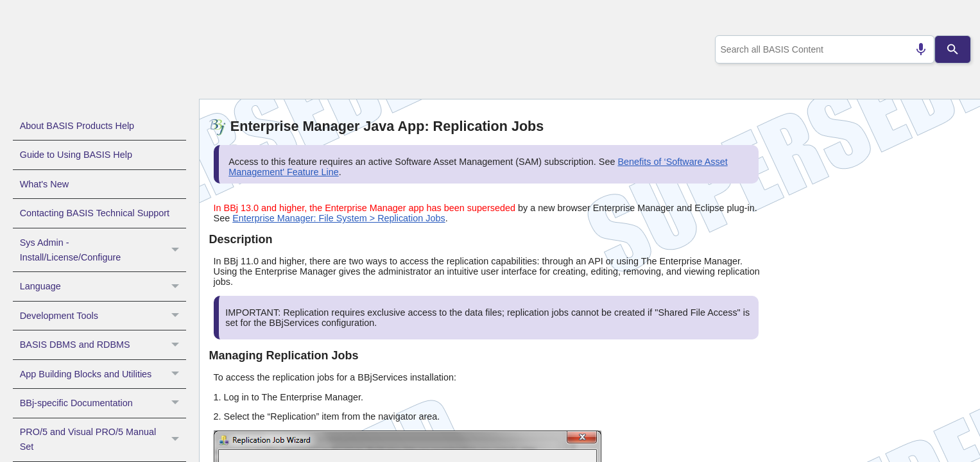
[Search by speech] (915, 49)
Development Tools (103, 316)
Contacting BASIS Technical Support (95, 213)
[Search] (953, 49)
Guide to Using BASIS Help (76, 155)
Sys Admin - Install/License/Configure (103, 250)
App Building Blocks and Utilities (103, 374)
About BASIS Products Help (77, 126)
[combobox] (822, 49)
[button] (177, 250)
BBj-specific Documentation (103, 403)
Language (103, 286)
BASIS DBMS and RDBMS (103, 345)
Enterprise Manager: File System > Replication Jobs (339, 218)
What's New (44, 184)
